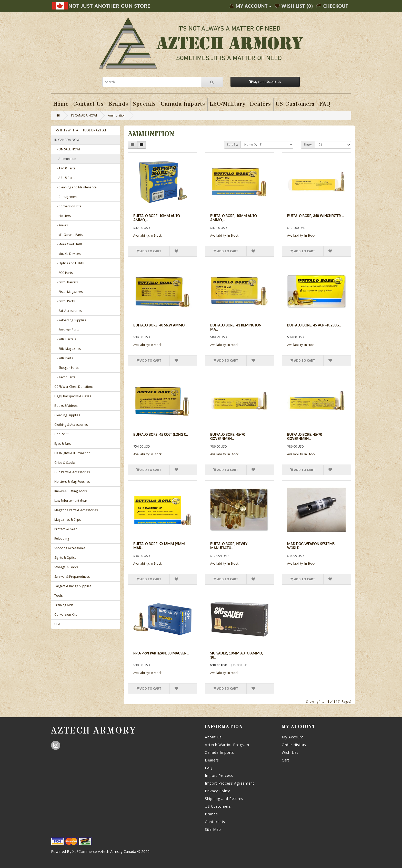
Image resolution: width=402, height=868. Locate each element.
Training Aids (64, 605)
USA (57, 624)
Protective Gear (66, 529)
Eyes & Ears (63, 444)
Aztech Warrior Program (227, 745)
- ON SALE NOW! (67, 149)
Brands (211, 814)
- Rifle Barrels (65, 339)
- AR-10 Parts (65, 168)
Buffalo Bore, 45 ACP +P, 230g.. (314, 325)
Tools (58, 596)
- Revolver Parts (67, 330)
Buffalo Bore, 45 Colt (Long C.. (161, 435)
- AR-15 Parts (65, 178)
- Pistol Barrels (66, 282)
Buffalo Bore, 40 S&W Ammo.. (160, 325)
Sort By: (232, 145)
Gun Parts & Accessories (72, 472)
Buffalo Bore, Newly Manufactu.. (229, 546)
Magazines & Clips (68, 520)
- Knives (61, 225)
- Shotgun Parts (66, 368)
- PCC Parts (63, 273)
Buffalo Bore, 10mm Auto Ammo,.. (157, 218)
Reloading (62, 539)
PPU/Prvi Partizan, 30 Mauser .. (161, 653)
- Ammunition (65, 159)
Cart (286, 760)
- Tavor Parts (65, 377)
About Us (213, 737)
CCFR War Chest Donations (74, 387)
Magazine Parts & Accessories (76, 510)
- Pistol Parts (64, 301)
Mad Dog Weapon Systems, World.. (311, 546)
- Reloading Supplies (70, 320)
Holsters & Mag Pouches (72, 482)
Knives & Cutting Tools (71, 491)
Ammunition (117, 115)
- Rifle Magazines (68, 349)
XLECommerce (85, 851)
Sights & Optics (65, 558)
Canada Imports (219, 752)
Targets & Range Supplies (73, 586)
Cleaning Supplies (67, 415)
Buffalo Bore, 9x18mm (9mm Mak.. (159, 546)
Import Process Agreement (230, 783)
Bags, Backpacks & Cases (73, 396)
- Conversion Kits (68, 206)
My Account (293, 737)
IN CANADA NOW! (84, 115)
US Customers (218, 806)
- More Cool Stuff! (68, 244)
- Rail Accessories (68, 311)
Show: (308, 145)
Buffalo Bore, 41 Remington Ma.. (236, 327)
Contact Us (215, 822)
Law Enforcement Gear (71, 501)
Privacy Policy (217, 791)
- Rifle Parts (64, 358)
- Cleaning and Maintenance (76, 187)
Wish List (290, 752)
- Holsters (63, 216)
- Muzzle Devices (67, 254)
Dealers (212, 760)
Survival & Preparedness (72, 577)
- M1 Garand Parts (69, 235)
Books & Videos (66, 406)
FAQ (209, 768)
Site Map (213, 829)
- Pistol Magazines (68, 292)
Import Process (219, 775)
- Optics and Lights (69, 263)
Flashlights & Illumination (72, 453)
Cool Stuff (61, 434)
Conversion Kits (66, 615)
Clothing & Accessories (71, 425)
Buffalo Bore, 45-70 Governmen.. (228, 437)
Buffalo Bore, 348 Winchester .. (315, 216)
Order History (294, 745)
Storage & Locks (66, 567)
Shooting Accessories (70, 548)
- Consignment (66, 197)
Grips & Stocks (65, 463)
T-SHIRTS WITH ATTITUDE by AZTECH (81, 130)
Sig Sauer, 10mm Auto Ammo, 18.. (237, 655)
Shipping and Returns (224, 799)
